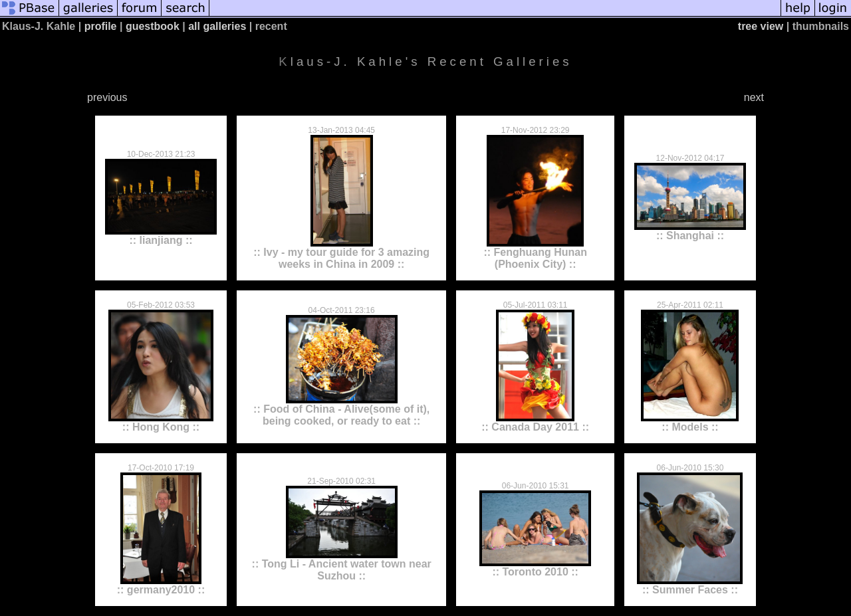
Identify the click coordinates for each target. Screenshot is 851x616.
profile (101, 26)
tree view (761, 26)
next (754, 97)
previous (107, 97)
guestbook (153, 26)
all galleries (217, 26)
